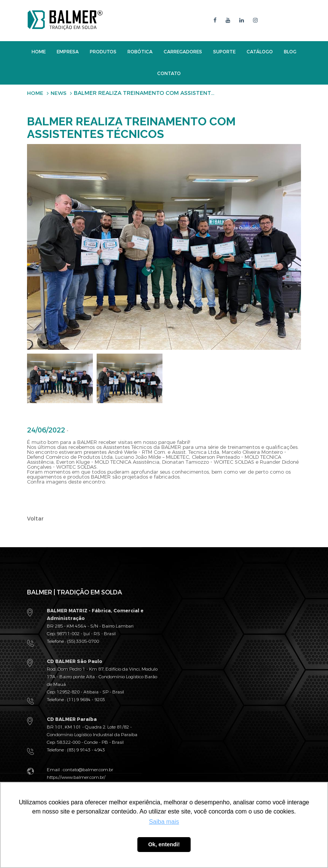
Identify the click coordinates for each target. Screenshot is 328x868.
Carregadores (183, 51)
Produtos (103, 51)
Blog (290, 51)
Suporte (224, 51)
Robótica (140, 51)
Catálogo (260, 51)
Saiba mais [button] (164, 822)
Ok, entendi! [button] (164, 844)
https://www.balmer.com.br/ (76, 777)
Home (39, 51)
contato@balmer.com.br (88, 769)
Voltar (35, 518)
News (60, 93)
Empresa (68, 51)
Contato (169, 73)
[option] (60, 378)
